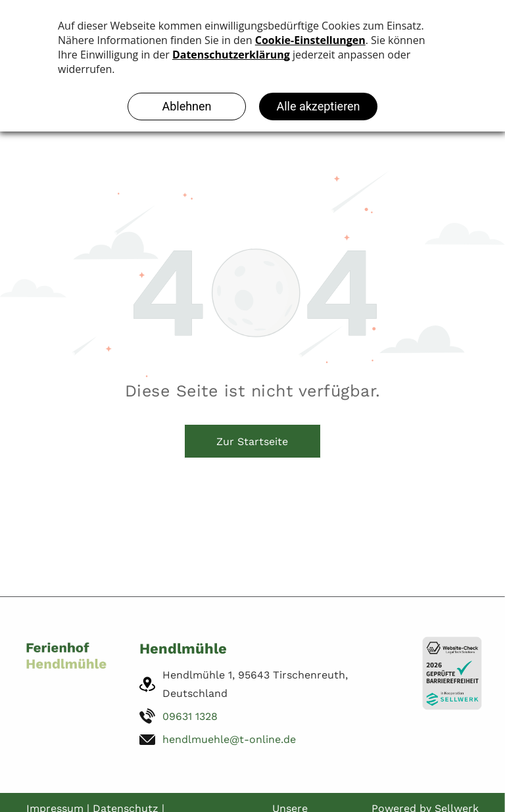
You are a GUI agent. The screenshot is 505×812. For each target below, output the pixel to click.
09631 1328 (190, 716)
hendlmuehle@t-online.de (229, 739)
